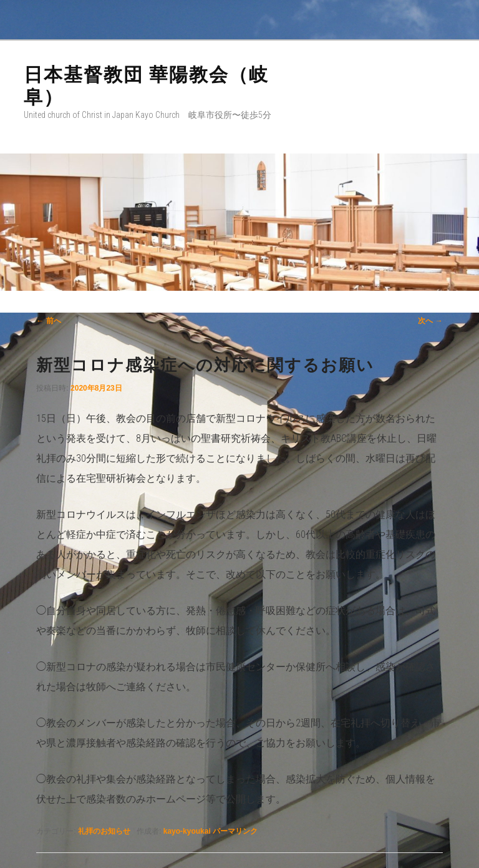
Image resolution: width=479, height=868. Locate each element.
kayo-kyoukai (187, 831)
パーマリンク (235, 831)
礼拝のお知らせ (104, 831)
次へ (430, 321)
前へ (48, 321)
